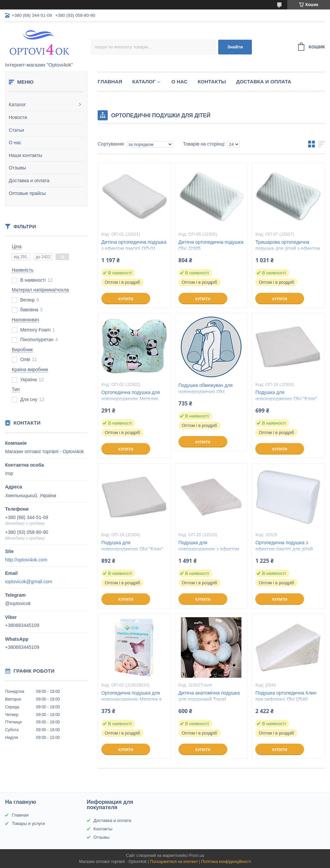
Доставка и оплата (29, 181)
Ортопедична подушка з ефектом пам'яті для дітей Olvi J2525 (284, 549)
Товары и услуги (28, 823)
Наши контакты (25, 155)
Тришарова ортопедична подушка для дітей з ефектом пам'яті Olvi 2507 (288, 248)
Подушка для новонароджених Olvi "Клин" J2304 (132, 549)
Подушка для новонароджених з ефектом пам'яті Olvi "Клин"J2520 (209, 549)
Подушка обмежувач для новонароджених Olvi (206, 388)
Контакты (212, 82)
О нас (15, 143)
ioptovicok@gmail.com (29, 582)
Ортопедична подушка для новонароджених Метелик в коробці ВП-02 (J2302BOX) (131, 699)
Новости (18, 117)
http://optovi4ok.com (26, 560)
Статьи (16, 130)
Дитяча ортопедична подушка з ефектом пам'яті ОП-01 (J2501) (134, 248)
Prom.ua (196, 856)
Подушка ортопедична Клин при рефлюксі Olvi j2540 (286, 696)
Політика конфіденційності (226, 862)
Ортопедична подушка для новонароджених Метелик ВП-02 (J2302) (131, 399)
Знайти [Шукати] (235, 47)
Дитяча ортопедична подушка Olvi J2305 (211, 245)
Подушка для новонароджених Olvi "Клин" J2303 (286, 399)
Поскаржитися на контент (174, 862)
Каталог (17, 105)
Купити (126, 299)
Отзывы (17, 168)
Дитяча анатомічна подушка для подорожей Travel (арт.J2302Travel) (209, 699)
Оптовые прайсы (27, 193)
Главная (110, 82)
